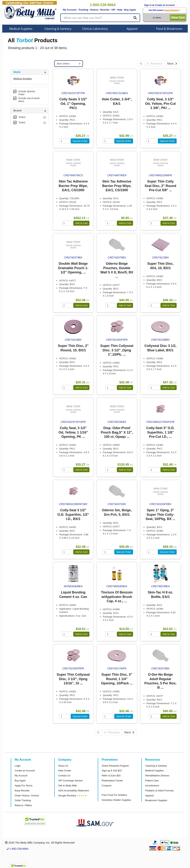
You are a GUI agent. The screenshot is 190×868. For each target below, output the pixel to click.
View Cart (178, 17)
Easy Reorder (22, 791)
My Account (70, 10)
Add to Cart (81, 223)
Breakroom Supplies (156, 800)
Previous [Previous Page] (155, 64)
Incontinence (152, 786)
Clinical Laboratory (95, 29)
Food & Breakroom (169, 29)
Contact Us (64, 776)
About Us (63, 766)
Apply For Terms (24, 786)
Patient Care (152, 781)
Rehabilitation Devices (157, 776)
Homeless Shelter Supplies (116, 800)
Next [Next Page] (172, 64)
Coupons (107, 786)
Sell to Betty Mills (68, 786)
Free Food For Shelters (114, 795)
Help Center (65, 771)
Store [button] (17, 72)
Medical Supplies (21, 29)
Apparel (132, 29)
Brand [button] (17, 111)
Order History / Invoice (27, 796)
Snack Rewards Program (115, 766)
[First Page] (141, 64)
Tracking (83, 10)
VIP (113, 10)
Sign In (148, 5)
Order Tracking (23, 800)
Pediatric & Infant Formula (159, 791)
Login (18, 766)
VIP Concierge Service (71, 781)
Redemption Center (112, 781)
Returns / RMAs (23, 805)
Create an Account (165, 5)
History (94, 10)
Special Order (80, 141)
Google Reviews (67, 796)
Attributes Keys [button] (24, 135)
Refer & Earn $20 (111, 776)
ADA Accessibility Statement (74, 791)
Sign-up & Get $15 (112, 771)
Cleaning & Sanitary (58, 29)
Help (120, 10)
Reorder (105, 10)
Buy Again (130, 10)
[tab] (30, 72)
